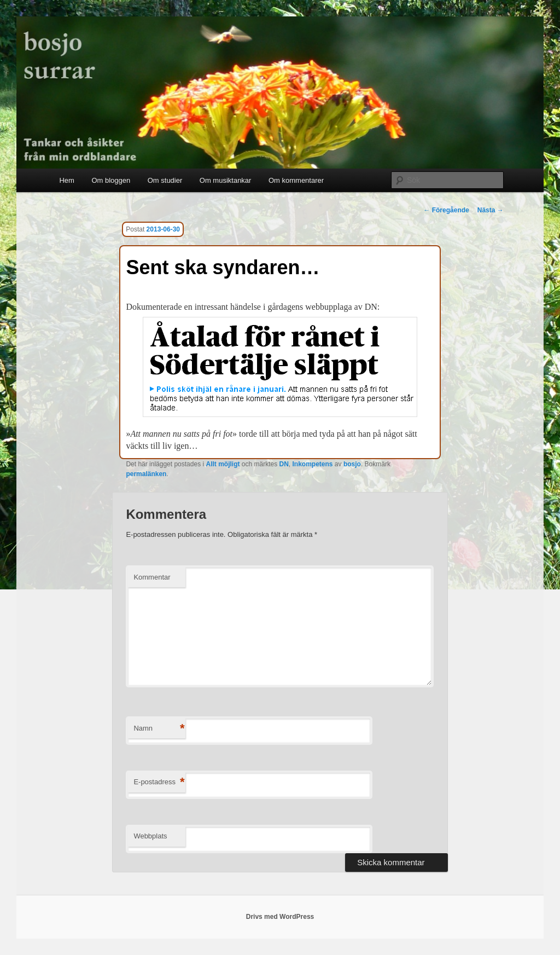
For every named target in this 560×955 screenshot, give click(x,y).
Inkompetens (313, 464)
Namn (159, 729)
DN (284, 464)
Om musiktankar (226, 180)
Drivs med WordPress (280, 917)
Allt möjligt (223, 464)
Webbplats (150, 836)
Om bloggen (111, 180)
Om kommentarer (296, 180)
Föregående (446, 210)
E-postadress (159, 782)
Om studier (165, 180)
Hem (66, 180)
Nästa (491, 210)
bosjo (352, 464)
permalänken (146, 474)
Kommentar (152, 577)
